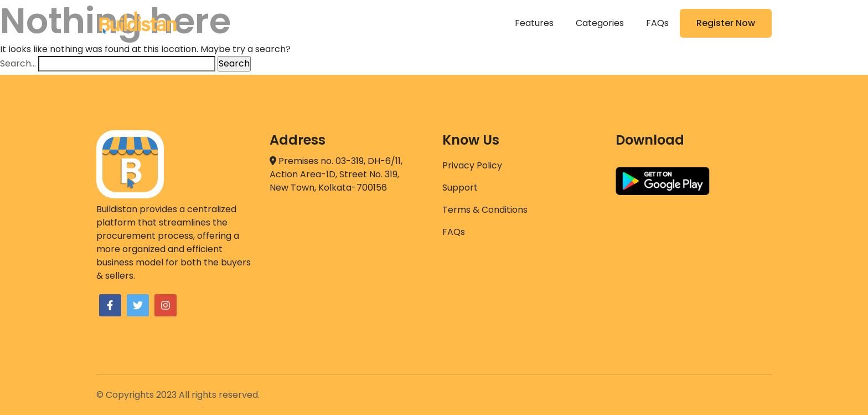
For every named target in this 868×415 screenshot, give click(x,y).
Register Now (726, 23)
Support (460, 188)
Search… (18, 63)
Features (534, 23)
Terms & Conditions (485, 210)
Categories (600, 23)
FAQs (657, 23)
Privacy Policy (472, 165)
